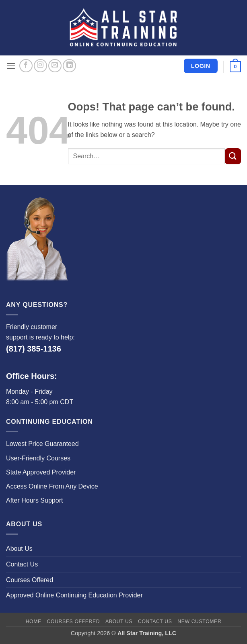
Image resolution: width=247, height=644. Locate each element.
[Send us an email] (55, 66)
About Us (19, 549)
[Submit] (233, 156)
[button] (11, 66)
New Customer (199, 622)
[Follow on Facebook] (26, 66)
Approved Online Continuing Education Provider (74, 595)
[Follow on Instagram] (40, 66)
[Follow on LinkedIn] (69, 66)
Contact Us (22, 564)
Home (34, 622)
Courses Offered (30, 580)
